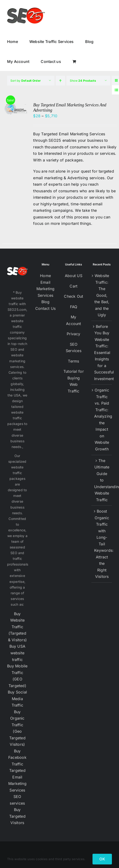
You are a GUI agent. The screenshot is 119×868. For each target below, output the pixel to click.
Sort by (26, 81)
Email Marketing (46, 286)
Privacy (74, 334)
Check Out (73, 296)
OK (102, 859)
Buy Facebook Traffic (17, 757)
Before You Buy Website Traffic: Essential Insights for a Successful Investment (102, 353)
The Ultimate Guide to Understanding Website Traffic (102, 480)
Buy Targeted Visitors (17, 816)
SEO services (17, 800)
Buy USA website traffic (18, 653)
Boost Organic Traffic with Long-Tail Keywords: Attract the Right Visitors (102, 544)
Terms (73, 361)
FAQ (74, 307)
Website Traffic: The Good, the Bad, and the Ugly (102, 295)
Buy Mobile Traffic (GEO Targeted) (17, 676)
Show (83, 81)
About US (74, 276)
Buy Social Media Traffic (17, 699)
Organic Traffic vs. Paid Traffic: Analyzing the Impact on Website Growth (102, 420)
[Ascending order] (60, 81)
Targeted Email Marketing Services (17, 780)
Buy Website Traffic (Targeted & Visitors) (18, 627)
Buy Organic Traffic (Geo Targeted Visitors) (17, 728)
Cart (73, 286)
